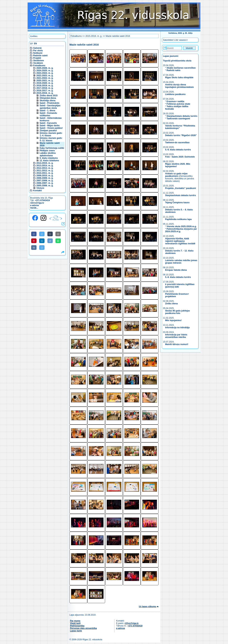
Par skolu (38, 51)
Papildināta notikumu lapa (178, 219)
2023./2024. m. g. (45, 73)
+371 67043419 (42, 200)
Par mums (75, 621)
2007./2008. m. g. (45, 181)
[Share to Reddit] (50, 241)
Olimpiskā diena (48, 98)
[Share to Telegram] (42, 248)
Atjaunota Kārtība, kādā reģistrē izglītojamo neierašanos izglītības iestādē (180, 241)
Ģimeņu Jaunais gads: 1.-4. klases (51, 134)
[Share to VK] (34, 248)
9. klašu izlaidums (49, 158)
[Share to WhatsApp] (58, 241)
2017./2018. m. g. (45, 88)
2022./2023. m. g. (45, 76)
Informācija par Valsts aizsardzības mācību (176, 336)
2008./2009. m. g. (45, 178)
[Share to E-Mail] (58, 234)
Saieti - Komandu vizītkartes (48, 114)
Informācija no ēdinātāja (177, 328)
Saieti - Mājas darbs (50, 126)
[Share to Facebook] (34, 234)
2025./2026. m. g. (45, 68)
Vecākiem (38, 63)
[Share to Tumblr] (50, 234)
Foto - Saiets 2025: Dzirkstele (180, 157)
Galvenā (37, 48)
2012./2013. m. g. (45, 168)
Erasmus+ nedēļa (175, 101)
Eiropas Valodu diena (176, 270)
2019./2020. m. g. (45, 83)
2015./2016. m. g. (45, 93)
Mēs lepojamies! (173, 320)
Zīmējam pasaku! (48, 131)
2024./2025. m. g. (45, 71)
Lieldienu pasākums (175, 94)
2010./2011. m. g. (45, 173)
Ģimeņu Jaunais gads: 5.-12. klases (51, 139)
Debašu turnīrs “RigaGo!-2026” (181, 135)
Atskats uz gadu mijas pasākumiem (176, 175)
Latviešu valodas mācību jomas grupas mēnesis (181, 262)
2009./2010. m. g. (45, 176)
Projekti (37, 58)
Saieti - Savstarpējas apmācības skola (50, 107)
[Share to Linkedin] (42, 241)
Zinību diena (171, 304)
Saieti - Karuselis (48, 123)
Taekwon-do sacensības (177, 143)
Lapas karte (76, 631)
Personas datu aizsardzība (83, 628)
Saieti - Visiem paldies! (51, 128)
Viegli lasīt (75, 623)
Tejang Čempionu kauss (177, 203)
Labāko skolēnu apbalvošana (48, 154)
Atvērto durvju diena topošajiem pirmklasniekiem (179, 86)
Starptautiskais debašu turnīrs (182, 116)
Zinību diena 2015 (49, 96)
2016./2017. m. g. (45, 91)
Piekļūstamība (77, 626)
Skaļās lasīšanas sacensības (181, 68)
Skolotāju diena (47, 101)
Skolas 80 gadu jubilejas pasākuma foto (178, 312)
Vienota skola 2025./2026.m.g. (182, 226)
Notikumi (38, 53)
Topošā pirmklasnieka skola (177, 61)
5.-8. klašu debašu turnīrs (178, 150)
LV (31, 44)
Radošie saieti (40, 56)
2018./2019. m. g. (45, 86)
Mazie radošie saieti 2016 (118, 36)
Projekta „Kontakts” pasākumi (181, 188)
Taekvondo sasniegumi (179, 119)
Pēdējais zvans (47, 151)
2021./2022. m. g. (45, 78)
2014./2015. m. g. (45, 163)
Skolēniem (38, 61)
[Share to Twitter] (42, 234)
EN (35, 44)
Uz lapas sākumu (147, 606)
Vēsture (40, 188)
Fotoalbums (39, 66)
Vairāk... (34, 208)
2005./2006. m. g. (45, 186)
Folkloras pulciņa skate (178, 104)
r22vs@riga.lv (37, 203)
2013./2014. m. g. (45, 166)
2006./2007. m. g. (45, 183)
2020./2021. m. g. (45, 81)
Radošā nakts (173, 70)
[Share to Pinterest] (34, 241)
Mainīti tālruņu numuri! (177, 344)
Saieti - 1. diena (47, 111)
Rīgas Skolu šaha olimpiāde (179, 78)
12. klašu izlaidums (49, 161)
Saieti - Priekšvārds (49, 103)
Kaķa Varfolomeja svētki (52, 148)
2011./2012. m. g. (45, 171)
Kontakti (37, 191)
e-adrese (34, 205)
